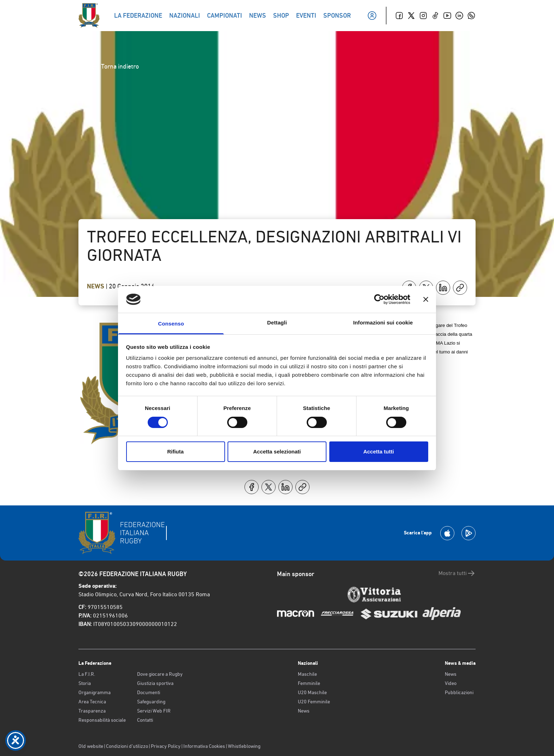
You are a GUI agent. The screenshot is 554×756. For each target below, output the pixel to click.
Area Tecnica (92, 702)
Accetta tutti (379, 452)
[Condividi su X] (269, 487)
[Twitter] (411, 16)
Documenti (149, 692)
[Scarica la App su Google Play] (468, 533)
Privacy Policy (166, 746)
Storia (85, 683)
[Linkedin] (459, 16)
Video (451, 683)
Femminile (309, 683)
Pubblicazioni (459, 692)
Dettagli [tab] (277, 323)
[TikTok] (435, 16)
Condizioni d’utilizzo (127, 746)
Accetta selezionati (277, 452)
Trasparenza (92, 711)
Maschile (307, 674)
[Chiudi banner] (426, 299)
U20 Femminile (314, 702)
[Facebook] (399, 16)
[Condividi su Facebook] (252, 487)
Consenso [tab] (171, 324)
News (96, 286)
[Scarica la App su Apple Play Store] (447, 533)
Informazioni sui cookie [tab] (383, 323)
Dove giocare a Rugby (160, 674)
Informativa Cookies (204, 746)
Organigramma (95, 692)
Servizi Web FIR (154, 711)
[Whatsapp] (471, 16)
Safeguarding (151, 702)
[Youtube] (447, 16)
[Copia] (460, 288)
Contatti (145, 720)
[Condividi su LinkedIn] (443, 288)
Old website (91, 746)
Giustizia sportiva (155, 683)
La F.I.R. (87, 674)
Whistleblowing (244, 746)
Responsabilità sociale (102, 720)
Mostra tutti (457, 573)
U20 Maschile (312, 692)
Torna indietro (114, 66)
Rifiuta (175, 452)
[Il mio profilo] (372, 16)
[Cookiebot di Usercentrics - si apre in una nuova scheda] (379, 299)
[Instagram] (423, 16)
